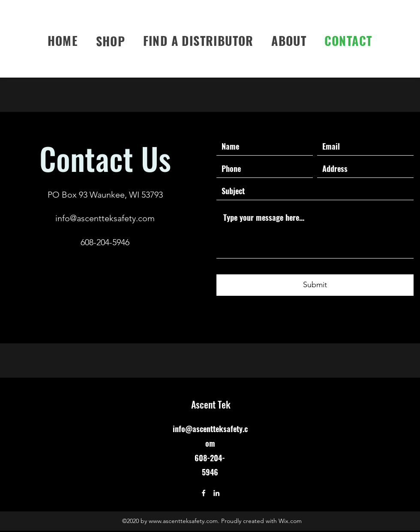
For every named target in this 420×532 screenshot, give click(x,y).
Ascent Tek (211, 404)
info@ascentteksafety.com (105, 218)
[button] (111, 41)
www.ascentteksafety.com (183, 521)
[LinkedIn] (216, 493)
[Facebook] (204, 493)
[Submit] (315, 285)
